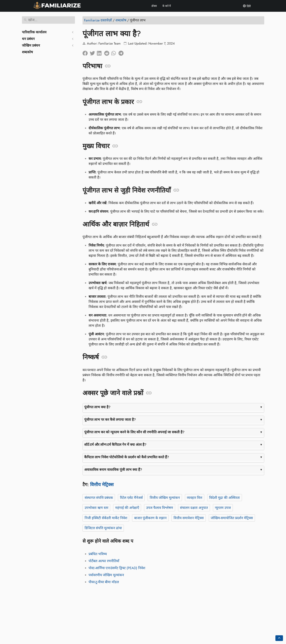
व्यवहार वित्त (194, 498)
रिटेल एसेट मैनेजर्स (131, 498)
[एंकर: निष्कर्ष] (104, 357)
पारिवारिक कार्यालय (34, 32)
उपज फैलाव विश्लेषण (159, 508)
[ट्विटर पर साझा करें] (93, 52)
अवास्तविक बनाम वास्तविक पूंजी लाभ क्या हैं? (113, 470)
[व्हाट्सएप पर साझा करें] (115, 52)
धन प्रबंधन (28, 39)
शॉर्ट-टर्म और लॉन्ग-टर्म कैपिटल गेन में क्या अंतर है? (115, 445)
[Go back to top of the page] (279, 638)
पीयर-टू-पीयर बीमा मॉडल (104, 582)
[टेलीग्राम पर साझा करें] (122, 52)
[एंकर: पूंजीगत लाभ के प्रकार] (139, 102)
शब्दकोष (27, 52)
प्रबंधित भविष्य (98, 554)
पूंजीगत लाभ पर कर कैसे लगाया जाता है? (110, 420)
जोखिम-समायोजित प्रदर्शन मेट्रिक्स (232, 518)
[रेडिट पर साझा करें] (108, 52)
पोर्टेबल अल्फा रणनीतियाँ (104, 561)
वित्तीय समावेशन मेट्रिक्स (188, 518)
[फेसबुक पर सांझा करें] (86, 52)
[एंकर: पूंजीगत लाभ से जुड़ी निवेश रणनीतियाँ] (176, 190)
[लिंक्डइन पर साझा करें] (101, 52)
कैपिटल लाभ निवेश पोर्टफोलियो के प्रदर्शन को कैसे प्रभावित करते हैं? (127, 457)
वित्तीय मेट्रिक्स (102, 485)
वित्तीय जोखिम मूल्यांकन (165, 498)
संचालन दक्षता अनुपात (194, 508)
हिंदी (247, 6)
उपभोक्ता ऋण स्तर (96, 508)
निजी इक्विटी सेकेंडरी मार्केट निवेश (106, 518)
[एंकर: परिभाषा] (108, 66)
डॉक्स (154, 6)
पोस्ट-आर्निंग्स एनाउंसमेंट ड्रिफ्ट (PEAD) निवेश (117, 568)
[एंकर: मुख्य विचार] (115, 146)
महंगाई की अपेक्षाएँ (127, 508)
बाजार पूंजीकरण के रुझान (150, 518)
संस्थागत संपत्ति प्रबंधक (99, 498)
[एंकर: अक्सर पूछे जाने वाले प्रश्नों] (149, 393)
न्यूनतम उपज (223, 508)
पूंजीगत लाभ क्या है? (97, 407)
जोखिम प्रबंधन (31, 45)
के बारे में (167, 6)
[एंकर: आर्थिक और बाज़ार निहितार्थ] (155, 224)
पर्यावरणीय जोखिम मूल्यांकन (106, 575)
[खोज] (48, 20)
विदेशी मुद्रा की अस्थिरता (224, 498)
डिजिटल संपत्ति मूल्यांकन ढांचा (103, 528)
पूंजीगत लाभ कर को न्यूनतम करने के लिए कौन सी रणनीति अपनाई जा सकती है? (134, 432)
